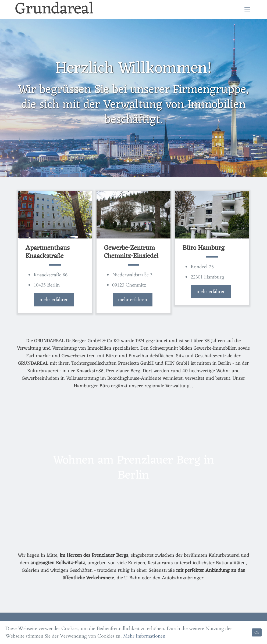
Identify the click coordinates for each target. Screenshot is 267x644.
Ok (257, 632)
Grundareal (54, 9)
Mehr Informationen (144, 636)
